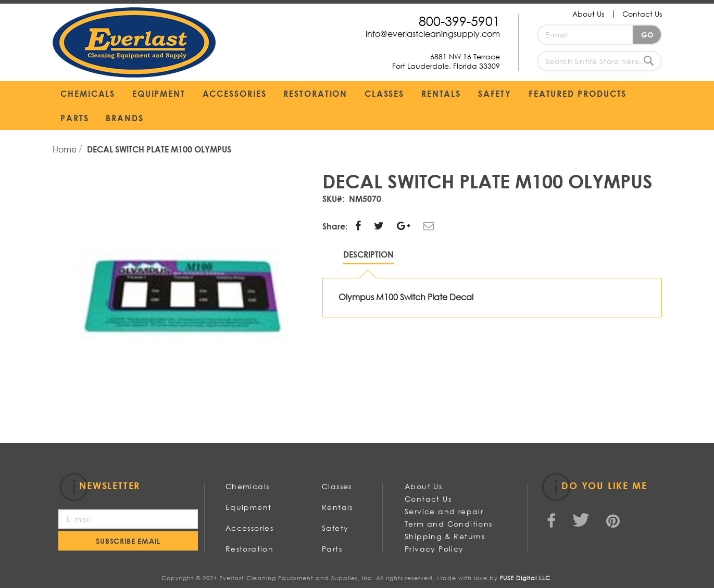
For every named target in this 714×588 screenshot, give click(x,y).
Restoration (249, 549)
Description (368, 254)
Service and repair (444, 511)
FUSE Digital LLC (525, 578)
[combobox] (599, 61)
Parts (332, 549)
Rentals (337, 507)
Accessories (249, 528)
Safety (335, 528)
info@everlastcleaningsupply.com (433, 34)
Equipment (249, 507)
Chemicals (248, 486)
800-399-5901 (459, 21)
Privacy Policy (434, 549)
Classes (337, 486)
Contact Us (642, 14)
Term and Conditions (449, 524)
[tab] (368, 257)
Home (66, 149)
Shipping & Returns (445, 536)
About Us (588, 14)
